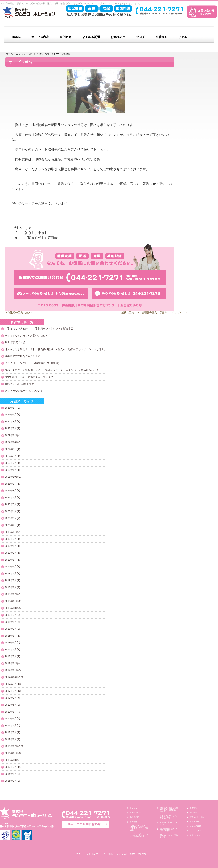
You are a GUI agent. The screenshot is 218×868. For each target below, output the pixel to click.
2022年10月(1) (13, 442)
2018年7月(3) (12, 629)
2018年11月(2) (13, 601)
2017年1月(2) (12, 739)
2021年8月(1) (12, 491)
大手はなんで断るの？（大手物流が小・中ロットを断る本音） (40, 329)
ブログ (140, 37)
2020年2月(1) (12, 525)
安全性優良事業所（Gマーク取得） (169, 830)
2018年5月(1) (12, 636)
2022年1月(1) (12, 470)
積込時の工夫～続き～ (20, 313)
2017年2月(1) (12, 732)
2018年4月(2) (12, 643)
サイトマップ (195, 822)
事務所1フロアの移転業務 (19, 384)
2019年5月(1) (12, 560)
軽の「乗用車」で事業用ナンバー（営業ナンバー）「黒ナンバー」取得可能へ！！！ (53, 370)
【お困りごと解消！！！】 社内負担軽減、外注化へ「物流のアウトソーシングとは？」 (56, 349)
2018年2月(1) (12, 656)
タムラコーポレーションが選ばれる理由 (139, 835)
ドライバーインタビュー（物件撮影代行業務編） (33, 363)
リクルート (185, 37)
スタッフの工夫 (45, 54)
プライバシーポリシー (199, 817)
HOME (16, 37)
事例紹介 (66, 37)
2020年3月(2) (12, 518)
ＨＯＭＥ (134, 808)
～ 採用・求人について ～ (168, 823)
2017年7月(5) (12, 698)
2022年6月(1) (12, 463)
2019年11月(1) (13, 532)
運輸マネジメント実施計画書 (169, 836)
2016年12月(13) (14, 746)
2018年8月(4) (12, 622)
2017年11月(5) (13, 670)
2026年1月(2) (12, 408)
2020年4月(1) (12, 511)
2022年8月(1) (12, 456)
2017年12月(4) (13, 663)
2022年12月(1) (13, 435)
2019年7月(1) (12, 553)
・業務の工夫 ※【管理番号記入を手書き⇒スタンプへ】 (152, 313)
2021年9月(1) (12, 484)
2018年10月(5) (13, 608)
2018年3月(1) (12, 649)
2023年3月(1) (12, 428)
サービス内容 (40, 37)
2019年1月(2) (12, 587)
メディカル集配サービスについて (24, 391)
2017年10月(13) (14, 677)
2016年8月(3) (12, 774)
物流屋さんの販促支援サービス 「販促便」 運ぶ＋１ (169, 810)
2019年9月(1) (12, 539)
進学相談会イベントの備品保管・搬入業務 (29, 377)
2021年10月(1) (13, 477)
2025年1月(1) (12, 415)
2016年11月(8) (13, 753)
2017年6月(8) (12, 705)
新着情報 (193, 808)
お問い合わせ (195, 835)
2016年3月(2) (12, 781)
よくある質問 (91, 37)
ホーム (9, 54)
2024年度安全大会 (15, 342)
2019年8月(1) (12, 546)
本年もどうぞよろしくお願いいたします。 (29, 335)
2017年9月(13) (13, 684)
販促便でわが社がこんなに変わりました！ (169, 817)
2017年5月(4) (12, 712)
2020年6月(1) (12, 504)
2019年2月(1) (12, 580)
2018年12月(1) (13, 594)
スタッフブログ (25, 54)
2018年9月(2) (12, 615)
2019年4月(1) (12, 567)
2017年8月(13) (13, 691)
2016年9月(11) (13, 767)
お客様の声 (118, 37)
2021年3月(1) (12, 497)
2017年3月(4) (12, 725)
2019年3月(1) (12, 573)
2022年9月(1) (12, 449)
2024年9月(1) (12, 421)
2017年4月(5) (12, 719)
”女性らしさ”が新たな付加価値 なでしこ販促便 (139, 828)
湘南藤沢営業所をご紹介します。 (24, 356)
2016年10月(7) (13, 760)
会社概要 (162, 37)
